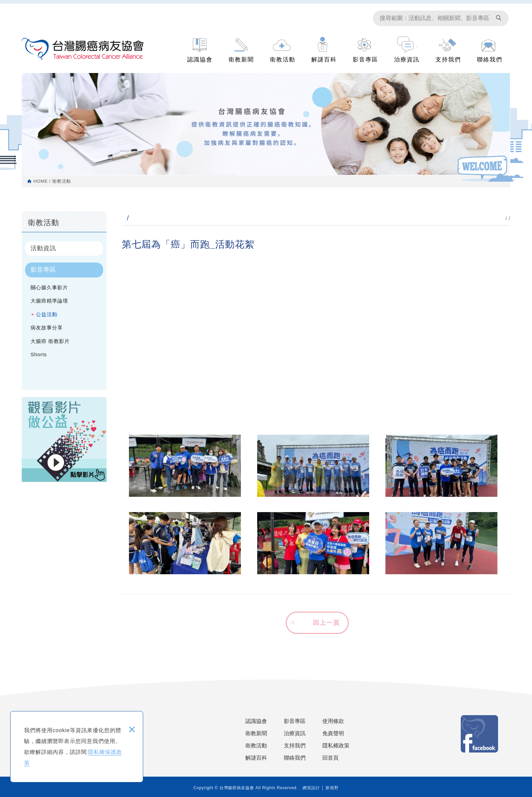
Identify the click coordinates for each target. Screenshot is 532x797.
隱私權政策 (336, 746)
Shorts (39, 354)
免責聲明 (333, 733)
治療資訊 (407, 60)
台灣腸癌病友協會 (83, 49)
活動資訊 (43, 248)
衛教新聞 (241, 60)
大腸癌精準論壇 (49, 301)
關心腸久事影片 (49, 287)
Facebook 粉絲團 (479, 734)
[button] (316, 622)
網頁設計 (311, 788)
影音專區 (366, 60)
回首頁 (330, 758)
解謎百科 (324, 60)
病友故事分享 (47, 328)
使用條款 (333, 721)
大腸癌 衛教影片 (50, 341)
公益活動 (47, 314)
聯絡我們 (490, 60)
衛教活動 (283, 60)
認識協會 (200, 60)
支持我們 (448, 60)
